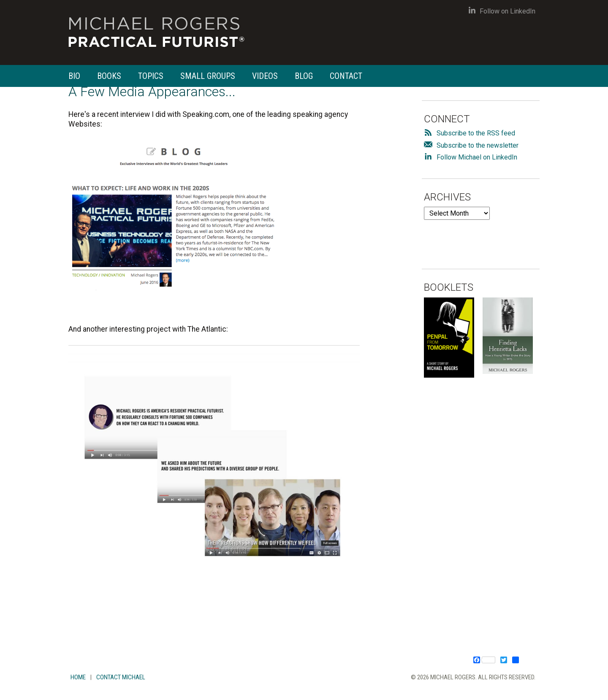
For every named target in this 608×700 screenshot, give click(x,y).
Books (109, 76)
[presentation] (488, 236)
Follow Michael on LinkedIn (477, 157)
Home (78, 677)
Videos (265, 76)
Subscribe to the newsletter (478, 145)
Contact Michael (121, 677)
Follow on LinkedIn (502, 11)
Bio (74, 76)
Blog (304, 76)
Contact (346, 76)
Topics (151, 76)
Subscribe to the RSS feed (476, 133)
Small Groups (208, 76)
